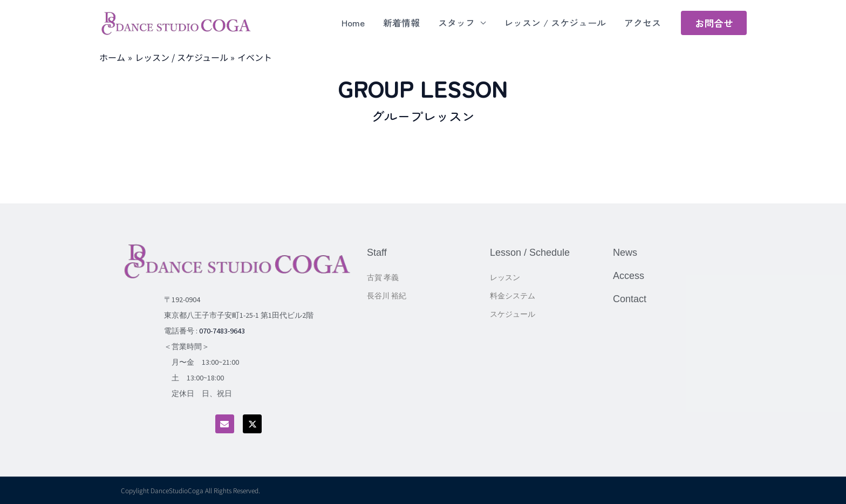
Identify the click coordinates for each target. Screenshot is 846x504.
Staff (377, 253)
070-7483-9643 (222, 331)
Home (353, 22)
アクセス (643, 22)
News (625, 253)
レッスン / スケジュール (555, 22)
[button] (714, 23)
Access (629, 276)
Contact (630, 299)
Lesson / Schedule (530, 253)
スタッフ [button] (456, 22)
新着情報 (401, 22)
